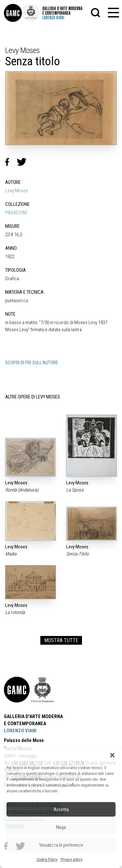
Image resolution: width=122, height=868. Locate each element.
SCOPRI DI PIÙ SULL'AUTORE (32, 363)
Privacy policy (71, 860)
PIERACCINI (16, 213)
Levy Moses (17, 191)
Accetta (61, 810)
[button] (112, 755)
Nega (61, 827)
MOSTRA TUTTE (61, 640)
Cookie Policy (47, 860)
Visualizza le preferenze (61, 845)
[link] (13, 13)
